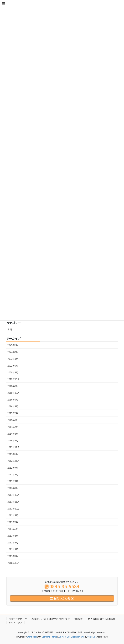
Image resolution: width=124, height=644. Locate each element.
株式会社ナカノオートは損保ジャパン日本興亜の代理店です (39, 619)
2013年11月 (13, 447)
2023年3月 (13, 359)
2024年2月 (13, 352)
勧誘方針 (79, 619)
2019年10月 (13, 379)
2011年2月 (13, 549)
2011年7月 (13, 522)
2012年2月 (13, 481)
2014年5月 (13, 434)
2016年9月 (13, 400)
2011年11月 (13, 502)
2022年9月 (13, 366)
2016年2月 (13, 406)
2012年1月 (13, 488)
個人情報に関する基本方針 (102, 619)
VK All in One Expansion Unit (72, 637)
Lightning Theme (49, 637)
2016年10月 (13, 393)
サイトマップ (15, 622)
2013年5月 (13, 454)
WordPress (32, 637)
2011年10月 (13, 509)
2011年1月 (13, 556)
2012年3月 (13, 474)
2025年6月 (13, 345)
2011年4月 (13, 536)
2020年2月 (13, 372)
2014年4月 (13, 440)
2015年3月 (13, 420)
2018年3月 (13, 386)
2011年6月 (13, 529)
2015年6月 (13, 413)
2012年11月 (13, 461)
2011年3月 (13, 542)
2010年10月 (13, 563)
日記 (10, 329)
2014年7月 (13, 427)
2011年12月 (13, 495)
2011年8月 (13, 515)
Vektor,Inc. (92, 637)
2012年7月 (13, 468)
